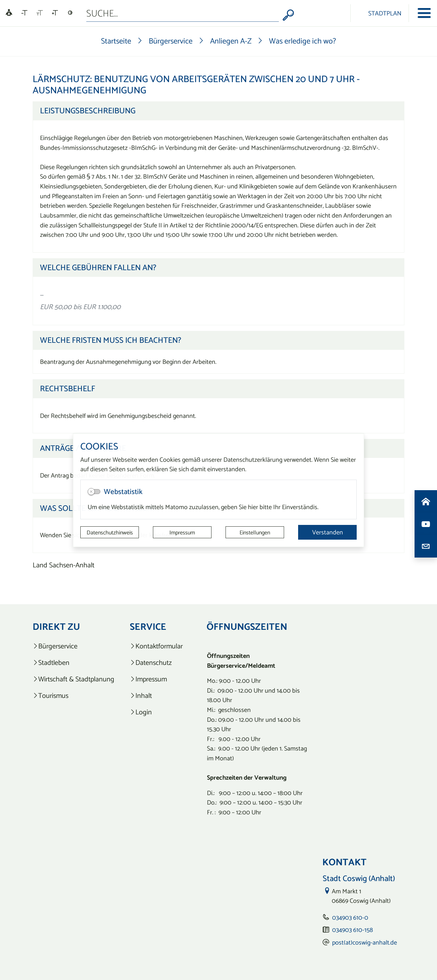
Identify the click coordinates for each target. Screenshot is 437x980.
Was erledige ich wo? (302, 41)
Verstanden (328, 532)
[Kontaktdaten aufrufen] (426, 546)
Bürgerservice (171, 41)
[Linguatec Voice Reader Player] (9, 13)
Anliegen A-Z (231, 41)
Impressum (182, 532)
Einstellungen (255, 532)
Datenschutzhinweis (110, 532)
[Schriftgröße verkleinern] (24, 13)
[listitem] (73, 646)
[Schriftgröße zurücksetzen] (40, 13)
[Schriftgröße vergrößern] (55, 13)
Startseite (116, 41)
